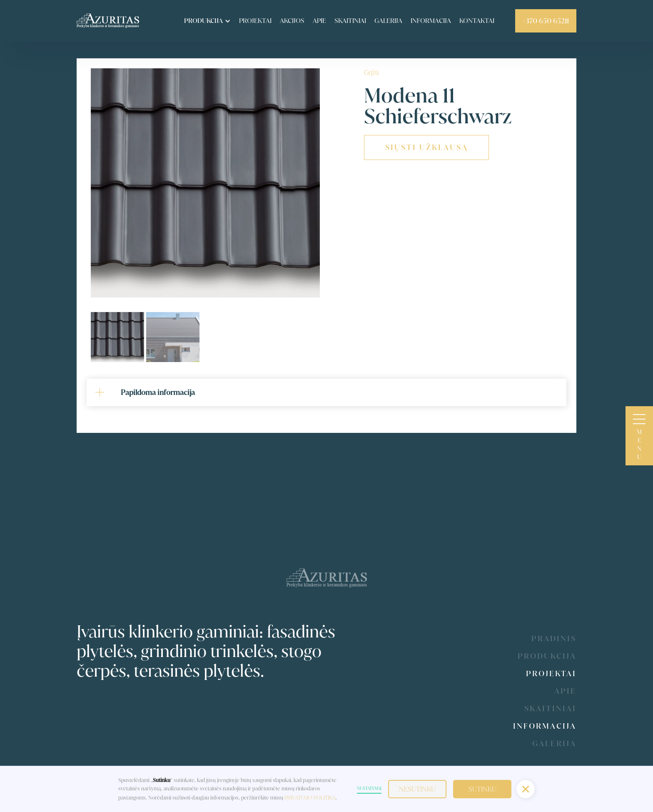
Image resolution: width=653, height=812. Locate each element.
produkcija (547, 656)
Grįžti (371, 72)
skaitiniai (350, 21)
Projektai (255, 21)
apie (319, 21)
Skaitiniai (550, 709)
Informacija (545, 726)
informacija (431, 21)
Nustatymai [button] (369, 788)
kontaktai (477, 21)
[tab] (117, 337)
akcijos (292, 21)
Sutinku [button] (482, 789)
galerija (554, 744)
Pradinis (554, 639)
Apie (565, 691)
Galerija (388, 21)
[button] (206, 21)
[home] (108, 21)
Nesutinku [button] (417, 789)
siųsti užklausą (427, 147)
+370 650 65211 (546, 21)
